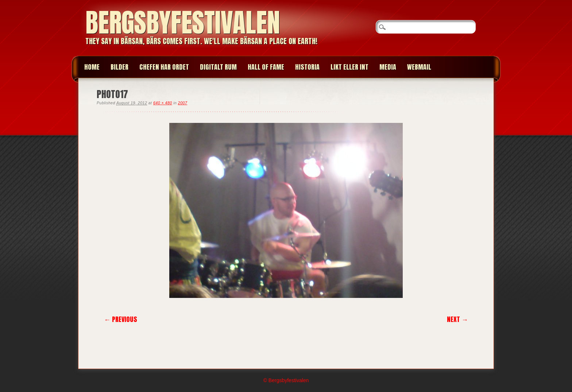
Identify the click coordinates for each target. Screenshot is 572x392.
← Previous (121, 319)
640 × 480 (163, 103)
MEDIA (388, 67)
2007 (183, 103)
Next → (457, 319)
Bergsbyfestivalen (183, 22)
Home (92, 67)
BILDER (119, 67)
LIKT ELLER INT (349, 67)
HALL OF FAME (266, 67)
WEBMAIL (419, 67)
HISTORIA (307, 67)
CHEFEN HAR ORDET (164, 67)
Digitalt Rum (218, 67)
